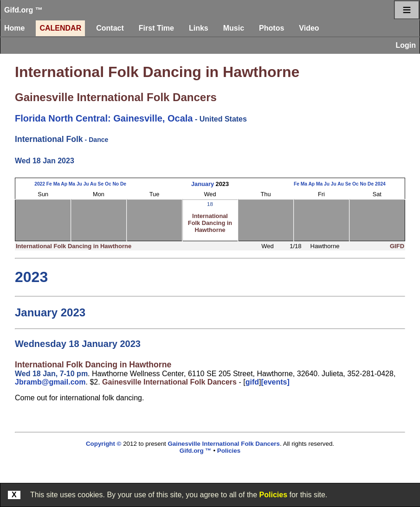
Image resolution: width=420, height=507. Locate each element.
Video (309, 28)
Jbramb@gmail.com (50, 382)
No (116, 184)
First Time (156, 28)
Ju (79, 184)
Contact (110, 28)
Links (199, 28)
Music (234, 28)
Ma (57, 184)
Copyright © (103, 444)
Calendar (60, 28)
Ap (64, 184)
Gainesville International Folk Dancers (116, 97)
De (123, 184)
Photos (271, 28)
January (203, 184)
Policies (273, 495)
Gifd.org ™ (23, 10)
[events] (275, 382)
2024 (380, 184)
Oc (108, 184)
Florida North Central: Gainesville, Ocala (104, 118)
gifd (252, 382)
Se (101, 184)
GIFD (397, 246)
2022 (40, 184)
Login (406, 45)
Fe (49, 184)
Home (14, 28)
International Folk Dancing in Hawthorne (157, 72)
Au (93, 184)
